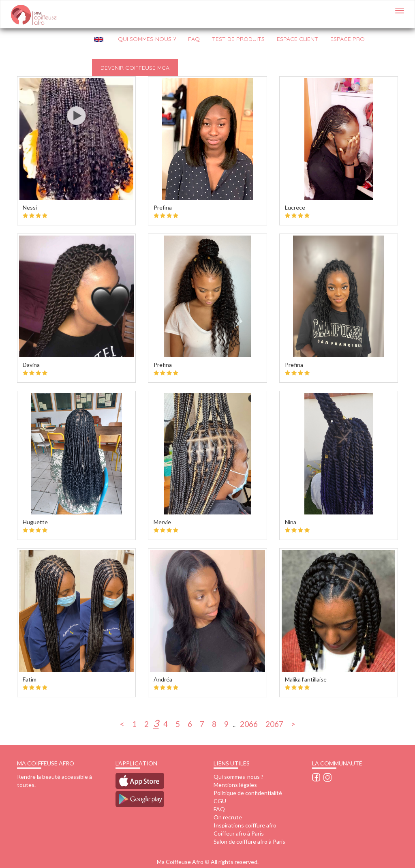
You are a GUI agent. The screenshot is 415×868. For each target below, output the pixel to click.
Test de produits (238, 39)
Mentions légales (235, 785)
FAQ (194, 39)
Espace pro (348, 39)
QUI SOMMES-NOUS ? (147, 39)
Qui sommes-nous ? (239, 777)
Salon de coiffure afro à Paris (249, 841)
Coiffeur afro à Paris (239, 833)
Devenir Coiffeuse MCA (135, 68)
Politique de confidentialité (248, 793)
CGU (220, 801)
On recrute (228, 817)
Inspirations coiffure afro (245, 825)
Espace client (297, 39)
